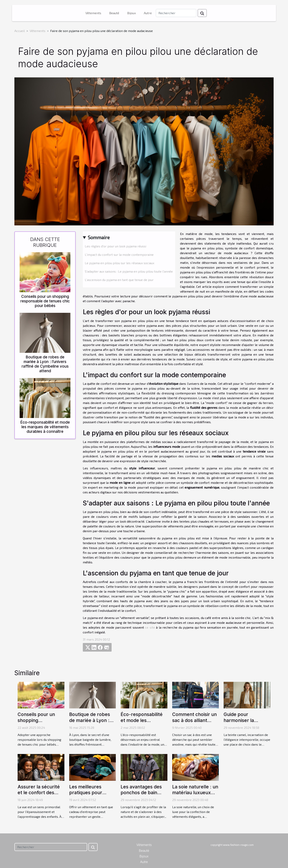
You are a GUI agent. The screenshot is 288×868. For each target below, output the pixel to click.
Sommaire (99, 237)
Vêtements (93, 13)
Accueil (20, 31)
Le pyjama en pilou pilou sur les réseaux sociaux (119, 263)
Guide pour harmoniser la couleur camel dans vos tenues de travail (247, 723)
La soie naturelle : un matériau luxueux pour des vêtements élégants (195, 796)
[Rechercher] (176, 13)
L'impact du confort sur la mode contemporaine (119, 254)
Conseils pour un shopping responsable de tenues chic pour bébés (45, 301)
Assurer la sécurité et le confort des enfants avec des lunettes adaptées (39, 796)
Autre (148, 13)
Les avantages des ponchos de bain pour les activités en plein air (143, 796)
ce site (150, 627)
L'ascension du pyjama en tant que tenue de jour (119, 280)
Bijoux (131, 13)
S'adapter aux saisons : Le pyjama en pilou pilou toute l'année (129, 271)
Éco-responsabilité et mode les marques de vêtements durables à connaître (45, 427)
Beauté (114, 13)
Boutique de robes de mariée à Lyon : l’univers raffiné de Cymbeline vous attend (45, 364)
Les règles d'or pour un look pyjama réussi (115, 246)
